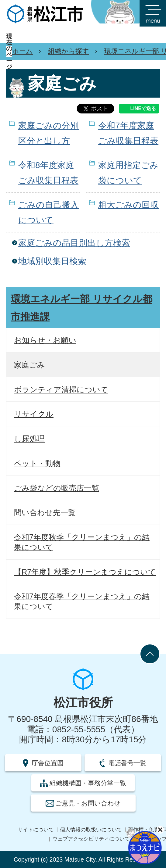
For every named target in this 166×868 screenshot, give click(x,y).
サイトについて (36, 830)
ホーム (22, 51)
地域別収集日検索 (52, 261)
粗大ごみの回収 (128, 205)
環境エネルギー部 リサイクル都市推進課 (81, 308)
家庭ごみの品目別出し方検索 (74, 243)
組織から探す (69, 51)
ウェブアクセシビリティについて (91, 839)
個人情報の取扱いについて (91, 830)
